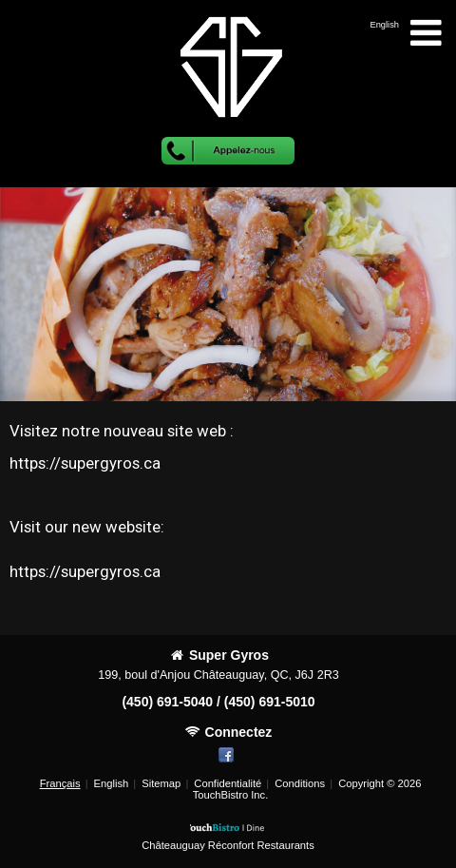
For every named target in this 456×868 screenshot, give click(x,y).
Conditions (300, 783)
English (112, 783)
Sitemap (161, 783)
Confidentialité (228, 783)
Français (60, 783)
